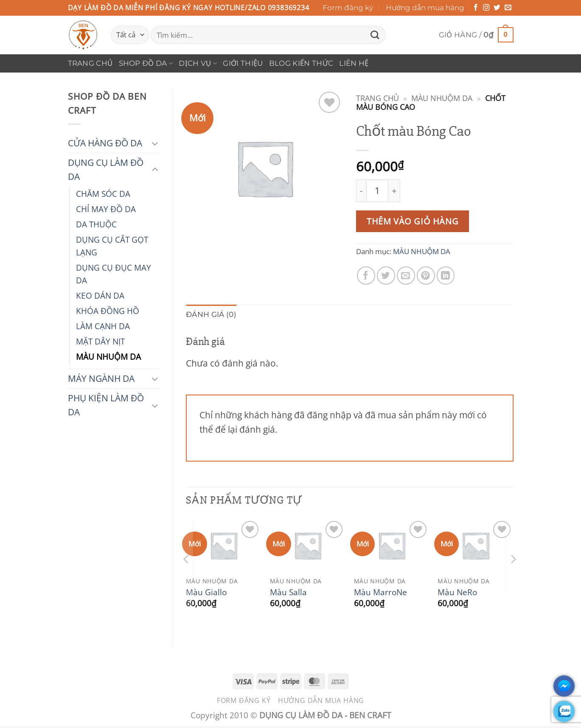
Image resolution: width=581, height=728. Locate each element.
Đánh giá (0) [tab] (211, 314)
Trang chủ (90, 63)
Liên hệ (354, 63)
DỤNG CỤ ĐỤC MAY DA (114, 274)
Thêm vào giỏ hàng (413, 221)
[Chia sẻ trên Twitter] (386, 276)
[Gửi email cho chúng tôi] (508, 8)
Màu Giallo (206, 592)
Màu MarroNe (380, 592)
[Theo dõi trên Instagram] (486, 8)
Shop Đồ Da (146, 63)
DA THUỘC (96, 224)
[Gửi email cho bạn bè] (406, 276)
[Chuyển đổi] (155, 143)
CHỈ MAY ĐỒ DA (106, 209)
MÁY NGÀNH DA (101, 378)
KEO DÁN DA (100, 295)
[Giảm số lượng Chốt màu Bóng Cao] (361, 190)
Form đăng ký (348, 8)
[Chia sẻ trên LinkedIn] (446, 276)
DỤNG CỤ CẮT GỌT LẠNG (112, 246)
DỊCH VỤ (198, 63)
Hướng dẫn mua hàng (425, 8)
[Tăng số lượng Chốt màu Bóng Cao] (394, 190)
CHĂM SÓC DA (103, 194)
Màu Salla (288, 592)
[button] (476, 35)
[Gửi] (375, 35)
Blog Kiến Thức (301, 63)
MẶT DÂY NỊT (100, 341)
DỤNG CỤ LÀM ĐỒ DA (106, 169)
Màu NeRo (457, 592)
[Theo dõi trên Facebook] (476, 8)
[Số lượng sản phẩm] (377, 190)
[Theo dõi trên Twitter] (497, 8)
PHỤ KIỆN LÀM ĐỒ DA (106, 405)
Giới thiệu (243, 63)
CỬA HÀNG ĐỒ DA (105, 143)
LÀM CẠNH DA (103, 326)
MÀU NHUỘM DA (108, 357)
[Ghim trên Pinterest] (426, 276)
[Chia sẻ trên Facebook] (366, 276)
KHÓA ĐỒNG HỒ (108, 311)
